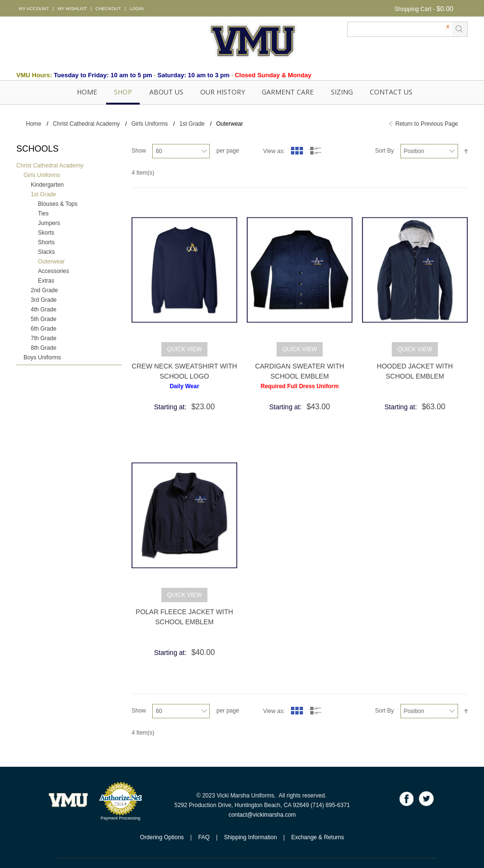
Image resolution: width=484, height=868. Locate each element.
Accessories (54, 271)
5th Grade (43, 319)
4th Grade (43, 309)
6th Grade (43, 329)
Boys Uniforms (42, 357)
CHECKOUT (108, 8)
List (316, 151)
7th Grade (43, 338)
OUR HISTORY (223, 92)
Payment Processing (121, 818)
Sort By (384, 151)
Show (139, 151)
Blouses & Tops (58, 204)
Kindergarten (47, 185)
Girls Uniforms (149, 124)
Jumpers (49, 223)
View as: (274, 151)
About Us (166, 92)
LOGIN (137, 8)
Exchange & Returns (317, 837)
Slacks (46, 252)
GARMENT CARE (288, 92)
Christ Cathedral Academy (86, 124)
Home (87, 92)
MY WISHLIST (72, 8)
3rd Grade (44, 300)
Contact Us (391, 92)
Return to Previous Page (427, 124)
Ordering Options (162, 837)
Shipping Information (251, 837)
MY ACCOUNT (34, 8)
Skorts (46, 233)
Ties (43, 214)
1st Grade (192, 124)
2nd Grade (44, 290)
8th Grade (43, 348)
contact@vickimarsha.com (262, 815)
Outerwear (51, 262)
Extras (46, 281)
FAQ (204, 837)
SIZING (342, 92)
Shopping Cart (413, 9)
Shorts (46, 242)
